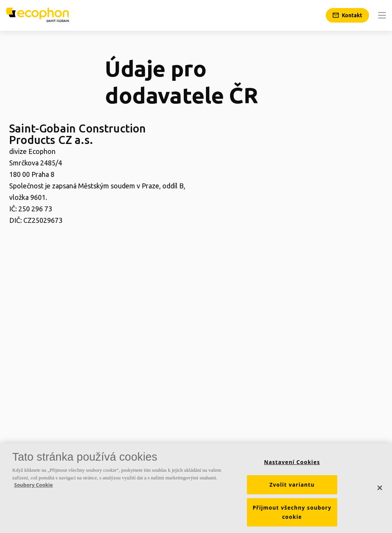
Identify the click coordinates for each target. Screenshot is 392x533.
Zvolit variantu (292, 487)
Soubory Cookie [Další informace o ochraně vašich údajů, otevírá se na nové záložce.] (33, 487)
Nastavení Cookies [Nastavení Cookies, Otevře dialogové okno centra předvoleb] (292, 464)
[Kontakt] (347, 15)
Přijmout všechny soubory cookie (292, 514)
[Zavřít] (380, 490)
